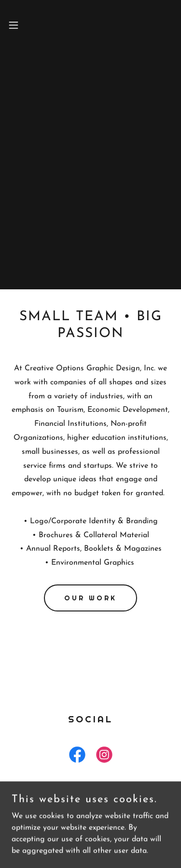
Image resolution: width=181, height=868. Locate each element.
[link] (77, 757)
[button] (15, 25)
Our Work (90, 598)
